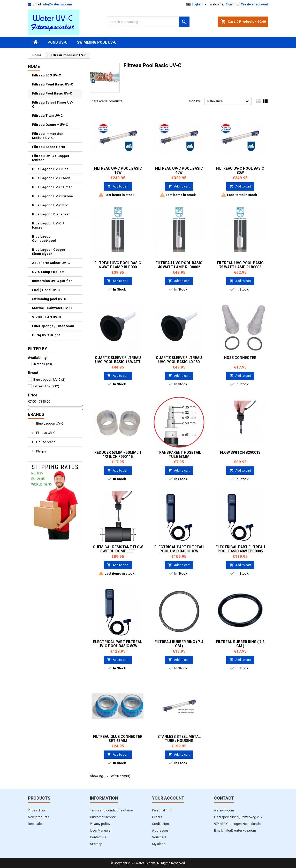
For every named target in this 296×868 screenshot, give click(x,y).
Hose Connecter (240, 358)
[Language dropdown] (197, 4)
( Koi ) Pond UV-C (46, 290)
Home (34, 67)
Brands (36, 414)
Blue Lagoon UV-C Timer (52, 187)
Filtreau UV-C (46, 386)
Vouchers (159, 837)
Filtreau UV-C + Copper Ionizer (51, 158)
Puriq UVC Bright (46, 335)
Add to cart (118, 186)
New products (39, 817)
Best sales (36, 824)
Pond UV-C (58, 42)
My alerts (159, 844)
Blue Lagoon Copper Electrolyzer (49, 252)
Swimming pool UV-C (97, 42)
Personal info (162, 810)
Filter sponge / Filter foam (53, 326)
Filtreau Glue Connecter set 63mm (118, 739)
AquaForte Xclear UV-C (51, 263)
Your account (168, 798)
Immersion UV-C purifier (52, 281)
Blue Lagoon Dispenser (51, 214)
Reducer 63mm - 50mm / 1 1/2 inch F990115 (118, 455)
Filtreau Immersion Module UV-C (48, 136)
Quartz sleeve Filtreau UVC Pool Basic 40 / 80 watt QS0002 (179, 362)
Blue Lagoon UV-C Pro (50, 205)
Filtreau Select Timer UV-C (53, 104)
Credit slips (160, 824)
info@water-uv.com (57, 4)
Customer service (103, 817)
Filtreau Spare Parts (48, 147)
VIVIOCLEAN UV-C (47, 317)
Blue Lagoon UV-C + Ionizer (48, 225)
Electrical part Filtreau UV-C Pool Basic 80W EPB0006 (118, 646)
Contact (224, 798)
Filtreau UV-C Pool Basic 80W (240, 170)
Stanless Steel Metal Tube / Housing (179, 739)
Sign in (230, 4)
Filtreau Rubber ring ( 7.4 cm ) (179, 644)
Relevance (229, 101)
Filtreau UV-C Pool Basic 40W (179, 170)
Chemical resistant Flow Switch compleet (118, 549)
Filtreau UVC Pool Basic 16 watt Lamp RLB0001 (118, 265)
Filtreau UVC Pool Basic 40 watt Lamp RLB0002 (179, 265)
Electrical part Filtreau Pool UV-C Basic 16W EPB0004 (179, 551)
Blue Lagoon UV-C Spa (50, 169)
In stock (43, 364)
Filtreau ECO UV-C (47, 75)
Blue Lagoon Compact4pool (44, 238)
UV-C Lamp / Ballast (48, 272)
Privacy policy (100, 824)
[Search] (148, 22)
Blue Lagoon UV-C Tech (51, 178)
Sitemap (96, 844)
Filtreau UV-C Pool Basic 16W (118, 170)
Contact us (98, 837)
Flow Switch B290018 (240, 452)
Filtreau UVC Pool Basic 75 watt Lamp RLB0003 (240, 265)
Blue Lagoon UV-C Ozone (52, 196)
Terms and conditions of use (111, 810)
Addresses (160, 830)
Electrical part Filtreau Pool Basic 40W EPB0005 (240, 549)
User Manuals (100, 830)
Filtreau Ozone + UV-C (50, 125)
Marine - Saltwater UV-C (52, 308)
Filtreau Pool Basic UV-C (52, 93)
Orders (157, 817)
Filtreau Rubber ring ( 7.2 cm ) (240, 644)
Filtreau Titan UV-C (47, 116)
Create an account (254, 4)
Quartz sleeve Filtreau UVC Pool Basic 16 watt (118, 360)
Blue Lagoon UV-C (49, 380)
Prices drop (36, 810)
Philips (41, 451)
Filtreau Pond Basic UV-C (53, 84)
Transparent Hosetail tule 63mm (179, 455)
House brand (45, 442)
